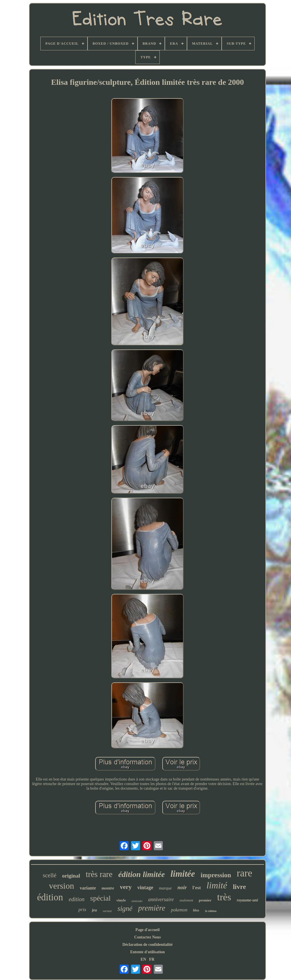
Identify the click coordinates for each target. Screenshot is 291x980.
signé (125, 908)
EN (143, 959)
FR (152, 959)
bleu (196, 910)
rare (244, 873)
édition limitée (142, 874)
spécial (100, 898)
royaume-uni (247, 900)
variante (88, 888)
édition (50, 897)
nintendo (137, 901)
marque (165, 888)
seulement (186, 900)
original (71, 876)
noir (182, 887)
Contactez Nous (147, 937)
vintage (145, 888)
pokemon (179, 910)
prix (82, 910)
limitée (183, 874)
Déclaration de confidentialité (148, 945)
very (126, 887)
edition (77, 899)
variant (107, 911)
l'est (197, 888)
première (152, 908)
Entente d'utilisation (147, 952)
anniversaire (161, 899)
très (224, 897)
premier (205, 900)
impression (216, 875)
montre (108, 888)
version (61, 886)
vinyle (121, 900)
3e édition (211, 911)
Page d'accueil (147, 930)
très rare (99, 874)
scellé (50, 875)
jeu (94, 910)
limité (217, 885)
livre (239, 887)
